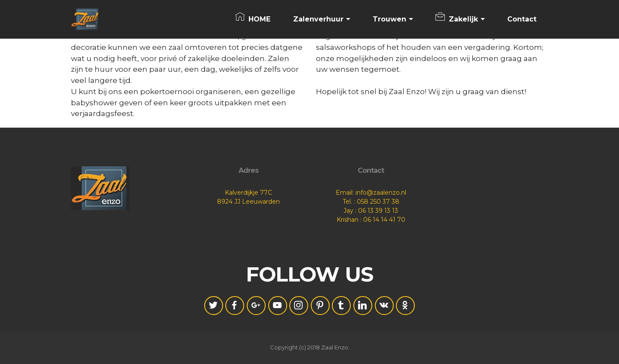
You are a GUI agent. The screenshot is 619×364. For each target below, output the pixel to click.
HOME (253, 19)
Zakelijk (457, 19)
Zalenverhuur (318, 19)
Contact (522, 19)
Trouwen (389, 19)
